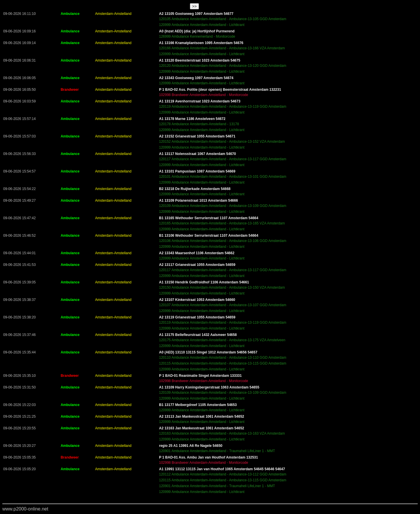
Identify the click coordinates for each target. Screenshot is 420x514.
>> (195, 6)
